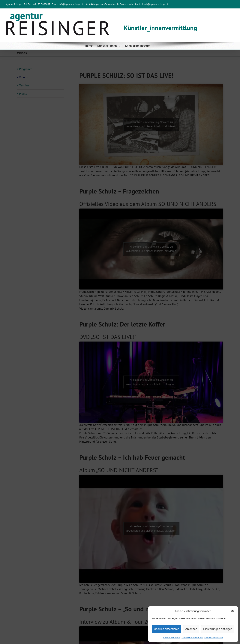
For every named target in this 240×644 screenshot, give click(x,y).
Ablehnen (191, 629)
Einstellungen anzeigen (218, 629)
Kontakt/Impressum (214, 638)
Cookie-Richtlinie (171, 638)
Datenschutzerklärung (192, 638)
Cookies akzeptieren (167, 629)
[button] (232, 611)
